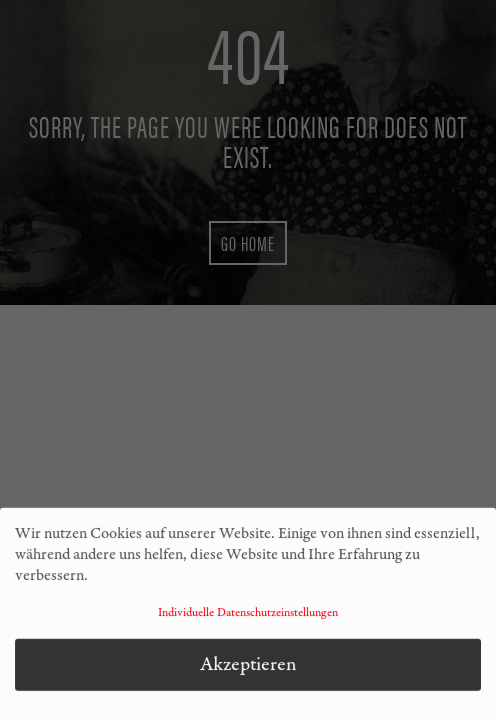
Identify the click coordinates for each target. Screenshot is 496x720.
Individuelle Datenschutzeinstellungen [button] (248, 615)
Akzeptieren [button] (248, 666)
